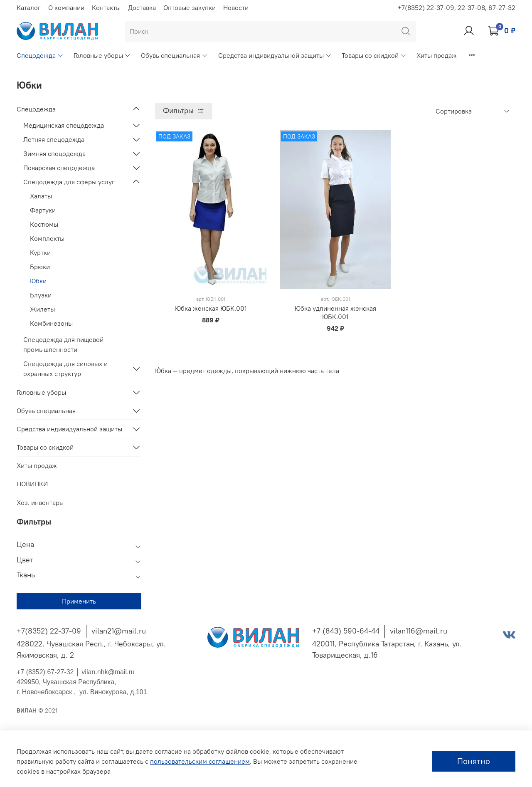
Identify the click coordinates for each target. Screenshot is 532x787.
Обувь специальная (174, 55)
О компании (66, 7)
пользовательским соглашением (200, 761)
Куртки (40, 252)
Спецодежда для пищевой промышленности (63, 344)
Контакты (106, 7)
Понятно (474, 761)
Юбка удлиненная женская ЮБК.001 (335, 312)
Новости (236, 7)
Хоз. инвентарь (40, 502)
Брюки (40, 267)
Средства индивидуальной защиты (275, 55)
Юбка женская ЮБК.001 (211, 308)
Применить (79, 601)
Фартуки (43, 210)
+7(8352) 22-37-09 (49, 631)
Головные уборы (102, 55)
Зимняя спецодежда (54, 153)
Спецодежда (40, 55)
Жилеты (42, 309)
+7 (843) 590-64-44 (346, 631)
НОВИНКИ (32, 484)
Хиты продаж (437, 55)
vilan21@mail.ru (119, 631)
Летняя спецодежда (54, 139)
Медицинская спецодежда (64, 125)
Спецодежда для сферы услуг (69, 182)
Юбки (38, 281)
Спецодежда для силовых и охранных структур (65, 369)
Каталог (29, 7)
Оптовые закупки (190, 7)
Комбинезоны (51, 323)
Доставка (142, 7)
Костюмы (44, 224)
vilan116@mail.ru (419, 631)
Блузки (41, 295)
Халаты (41, 196)
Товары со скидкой (374, 55)
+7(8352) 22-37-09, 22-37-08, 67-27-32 (457, 7)
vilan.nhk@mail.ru (108, 672)
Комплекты (47, 238)
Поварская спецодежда (59, 168)
